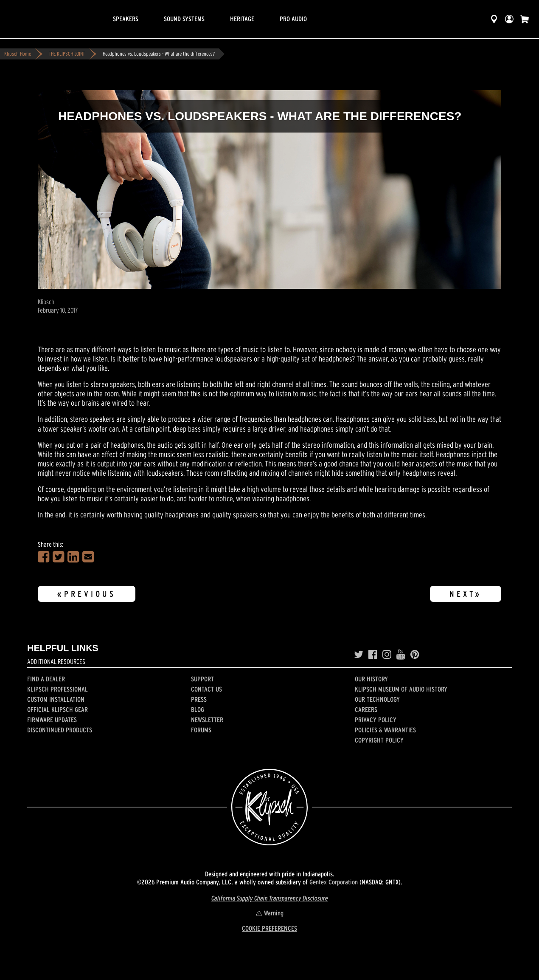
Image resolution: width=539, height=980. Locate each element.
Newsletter (207, 720)
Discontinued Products (60, 730)
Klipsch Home (18, 54)
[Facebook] (373, 655)
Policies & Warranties (385, 730)
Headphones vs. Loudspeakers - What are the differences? (159, 54)
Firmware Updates (52, 720)
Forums (201, 730)
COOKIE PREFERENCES (269, 928)
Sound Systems (184, 19)
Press (199, 699)
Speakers (126, 19)
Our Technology (377, 699)
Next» (466, 594)
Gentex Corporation (334, 882)
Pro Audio (293, 19)
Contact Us (206, 689)
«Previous (87, 594)
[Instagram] (387, 655)
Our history (371, 679)
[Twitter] (359, 655)
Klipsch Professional (58, 689)
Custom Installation (56, 699)
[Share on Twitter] (58, 557)
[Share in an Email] (88, 557)
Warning (269, 913)
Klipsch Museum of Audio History (401, 689)
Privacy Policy (376, 720)
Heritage (242, 19)
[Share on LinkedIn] (73, 557)
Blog (198, 709)
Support (202, 679)
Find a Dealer (46, 679)
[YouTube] (401, 655)
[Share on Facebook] (44, 557)
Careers (366, 709)
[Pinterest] (415, 655)
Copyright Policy (379, 740)
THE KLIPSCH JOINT (67, 54)
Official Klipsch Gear (58, 709)
